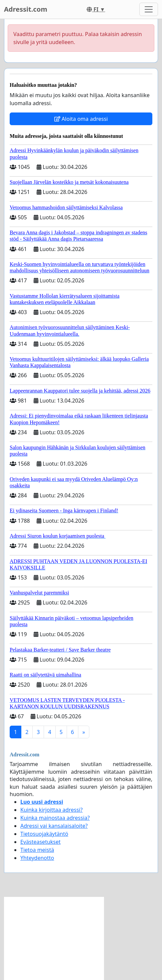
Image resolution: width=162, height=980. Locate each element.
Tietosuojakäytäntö (44, 834)
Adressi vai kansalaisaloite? (54, 826)
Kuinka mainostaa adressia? (55, 818)
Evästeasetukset (40, 842)
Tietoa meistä (37, 850)
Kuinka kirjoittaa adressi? (51, 810)
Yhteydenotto (37, 858)
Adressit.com (26, 9)
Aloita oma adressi (81, 119)
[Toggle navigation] (149, 9)
